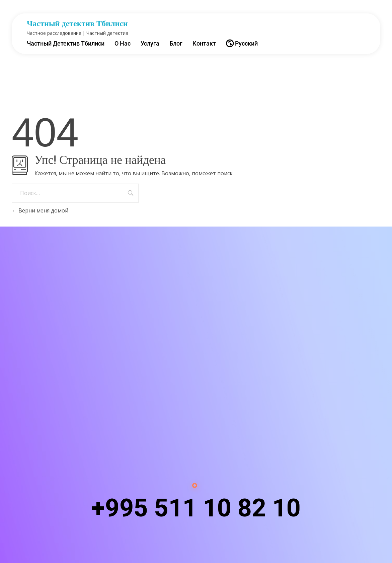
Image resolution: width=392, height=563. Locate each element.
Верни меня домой (40, 210)
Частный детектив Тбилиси (77, 24)
